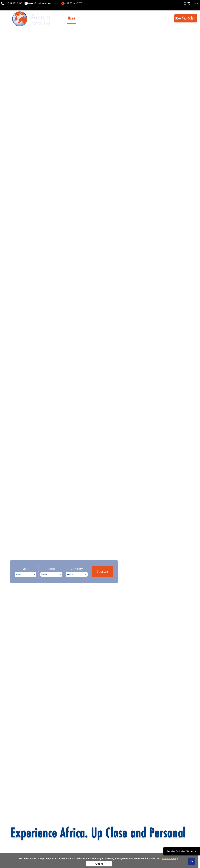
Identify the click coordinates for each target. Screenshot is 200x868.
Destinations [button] (112, 18)
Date (26, 569)
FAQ (150, 18)
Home (72, 18)
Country (77, 569)
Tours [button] (94, 18)
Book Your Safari (186, 18)
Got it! (99, 864)
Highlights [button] (134, 18)
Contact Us (163, 18)
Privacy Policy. (170, 858)
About (83, 18)
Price (51, 569)
